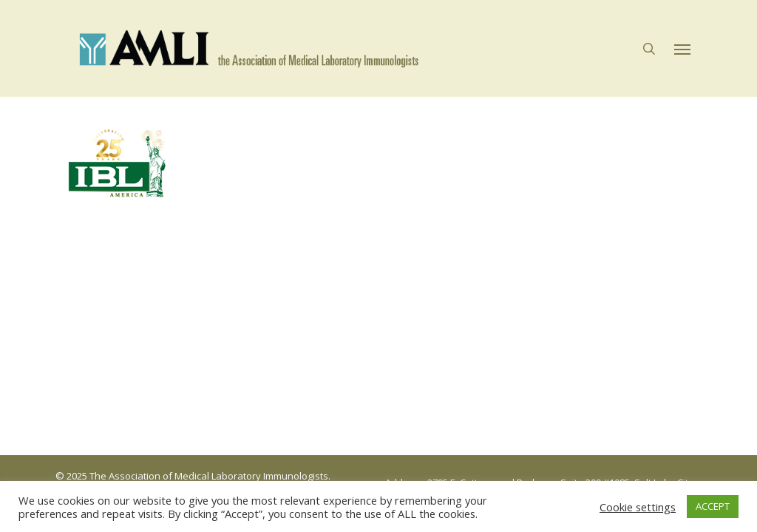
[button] (682, 49)
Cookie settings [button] (638, 507)
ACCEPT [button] (713, 506)
